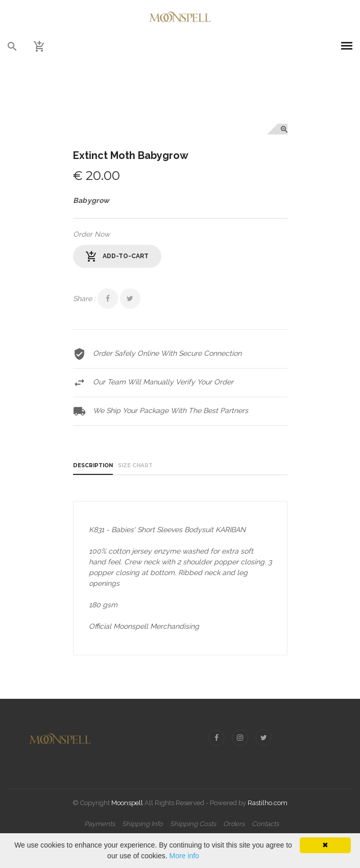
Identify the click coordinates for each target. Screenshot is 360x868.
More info (184, 856)
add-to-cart (117, 257)
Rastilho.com (268, 803)
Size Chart (135, 465)
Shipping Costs (193, 824)
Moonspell (127, 803)
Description (93, 465)
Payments (100, 824)
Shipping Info (142, 824)
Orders (234, 824)
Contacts (265, 824)
